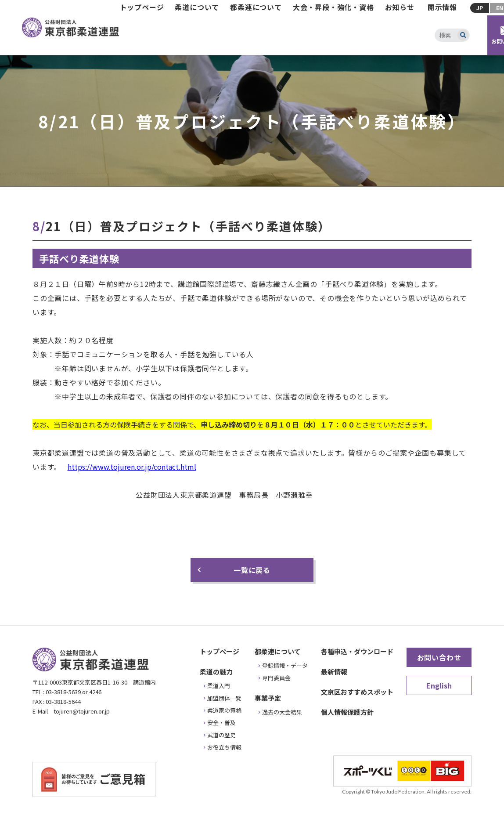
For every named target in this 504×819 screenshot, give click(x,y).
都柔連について (256, 7)
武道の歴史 (221, 735)
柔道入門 (219, 686)
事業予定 (268, 698)
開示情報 (442, 7)
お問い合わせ (439, 657)
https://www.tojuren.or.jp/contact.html (132, 467)
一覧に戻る (252, 570)
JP (480, 8)
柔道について (197, 7)
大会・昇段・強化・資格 (333, 7)
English (439, 685)
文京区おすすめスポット (357, 692)
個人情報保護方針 (347, 712)
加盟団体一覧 (224, 698)
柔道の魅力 (216, 672)
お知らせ (400, 7)
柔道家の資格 (224, 710)
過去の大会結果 (282, 712)
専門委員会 (276, 678)
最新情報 (334, 672)
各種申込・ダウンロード (357, 651)
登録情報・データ (285, 665)
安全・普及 (221, 723)
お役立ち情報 (224, 747)
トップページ (142, 7)
